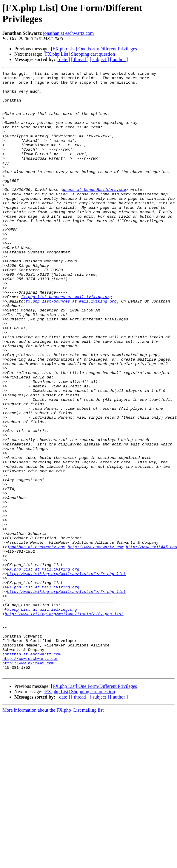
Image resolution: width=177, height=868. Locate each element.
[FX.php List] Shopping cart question (79, 54)
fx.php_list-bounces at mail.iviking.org (66, 342)
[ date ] (63, 59)
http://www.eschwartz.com (95, 642)
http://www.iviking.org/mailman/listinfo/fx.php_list (67, 674)
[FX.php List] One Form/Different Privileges (94, 49)
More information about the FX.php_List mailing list (53, 831)
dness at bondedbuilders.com (94, 214)
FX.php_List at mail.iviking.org (43, 669)
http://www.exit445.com (28, 782)
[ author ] (119, 59)
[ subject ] (99, 59)
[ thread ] (80, 59)
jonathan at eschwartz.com (68, 33)
